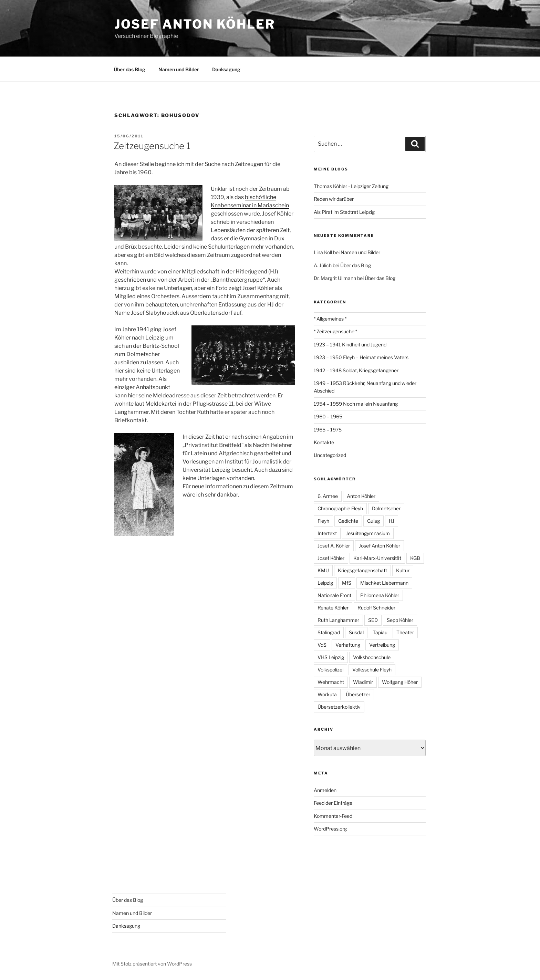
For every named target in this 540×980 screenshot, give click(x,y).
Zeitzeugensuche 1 (152, 146)
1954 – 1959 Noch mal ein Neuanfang (356, 404)
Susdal (356, 632)
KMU (323, 570)
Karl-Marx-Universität (377, 558)
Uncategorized (330, 455)
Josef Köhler (331, 558)
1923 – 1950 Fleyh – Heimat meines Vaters (361, 357)
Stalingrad (329, 632)
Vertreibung (382, 645)
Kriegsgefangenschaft (362, 570)
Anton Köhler (361, 496)
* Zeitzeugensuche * (335, 331)
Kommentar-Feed (333, 816)
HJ (392, 521)
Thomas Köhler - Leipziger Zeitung (351, 186)
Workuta (327, 694)
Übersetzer (358, 694)
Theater (405, 632)
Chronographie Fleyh (340, 508)
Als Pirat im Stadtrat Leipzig (344, 212)
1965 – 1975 (328, 430)
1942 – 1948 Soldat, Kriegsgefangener (356, 370)
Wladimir (363, 682)
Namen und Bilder (179, 69)
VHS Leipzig (331, 657)
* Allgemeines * (330, 319)
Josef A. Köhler (334, 546)
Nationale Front (334, 595)
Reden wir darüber (334, 199)
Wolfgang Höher (400, 682)
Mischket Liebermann (384, 583)
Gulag (373, 521)
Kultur (403, 570)
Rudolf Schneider (376, 608)
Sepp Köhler (400, 620)
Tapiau (380, 632)
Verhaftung (348, 645)
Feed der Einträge (333, 803)
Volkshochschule (372, 657)
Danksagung (226, 69)
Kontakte (324, 442)
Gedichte (348, 521)
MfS (347, 583)
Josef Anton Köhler (195, 24)
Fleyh (323, 521)
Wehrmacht (331, 682)
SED (373, 620)
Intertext (327, 533)
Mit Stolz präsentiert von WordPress (152, 964)
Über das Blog (129, 69)
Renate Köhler (333, 608)
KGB (415, 558)
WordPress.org (330, 829)
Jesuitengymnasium (368, 533)
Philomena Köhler (380, 595)
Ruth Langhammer (338, 620)
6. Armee (328, 496)
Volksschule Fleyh (372, 670)
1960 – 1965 (328, 416)
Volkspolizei (330, 670)
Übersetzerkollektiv (339, 707)
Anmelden (325, 790)
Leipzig (325, 583)
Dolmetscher (386, 508)
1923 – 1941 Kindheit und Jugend (350, 345)
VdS (322, 645)
